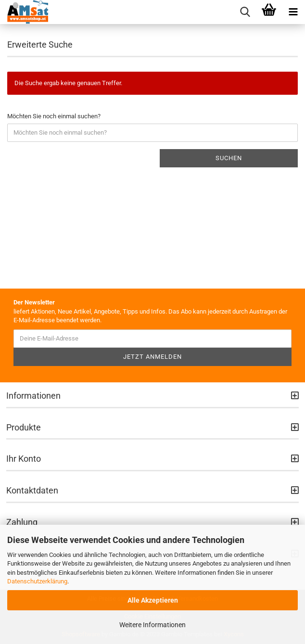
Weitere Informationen (152, 625)
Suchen (229, 158)
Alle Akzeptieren (153, 600)
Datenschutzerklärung (37, 581)
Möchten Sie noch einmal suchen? (54, 116)
